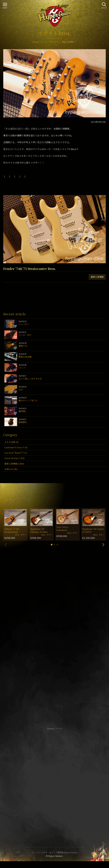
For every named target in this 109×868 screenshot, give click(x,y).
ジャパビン (24, 324)
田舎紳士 (23, 422)
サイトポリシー (54, 776)
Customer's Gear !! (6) (16, 447)
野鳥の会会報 (25, 357)
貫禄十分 (23, 346)
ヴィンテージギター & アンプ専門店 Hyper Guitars (54, 852)
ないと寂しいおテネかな (30, 379)
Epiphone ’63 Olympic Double (39, 530)
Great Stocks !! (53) (14, 458)
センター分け (25, 335)
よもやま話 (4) (11, 442)
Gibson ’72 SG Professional (12, 530)
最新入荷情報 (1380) (14, 464)
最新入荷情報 (97, 277)
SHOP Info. (55, 644)
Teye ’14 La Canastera (62, 528)
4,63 (21, 389)
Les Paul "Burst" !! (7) (16, 453)
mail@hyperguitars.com (59, 635)
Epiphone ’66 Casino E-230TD (93, 530)
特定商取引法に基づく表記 (54, 780)
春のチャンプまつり (28, 400)
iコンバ (22, 368)
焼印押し (23, 411)
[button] (52, 545)
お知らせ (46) (11, 469)
